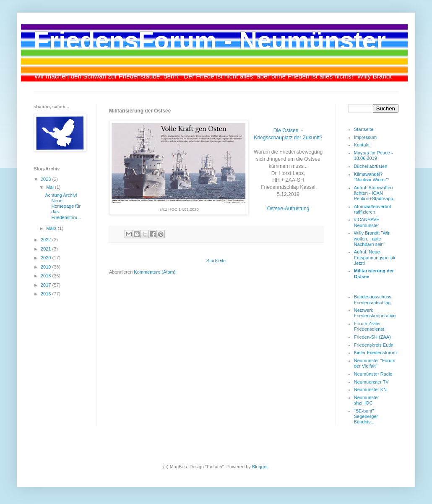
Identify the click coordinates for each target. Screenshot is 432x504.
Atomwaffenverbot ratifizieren (372, 209)
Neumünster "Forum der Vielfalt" (375, 363)
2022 (47, 240)
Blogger (260, 467)
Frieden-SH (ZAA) (372, 337)
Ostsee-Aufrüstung (288, 209)
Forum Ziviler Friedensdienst (369, 326)
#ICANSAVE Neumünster (367, 222)
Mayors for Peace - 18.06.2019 (373, 155)
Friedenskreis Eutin (374, 345)
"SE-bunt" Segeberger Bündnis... (366, 416)
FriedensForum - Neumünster (210, 40)
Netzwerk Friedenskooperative (375, 313)
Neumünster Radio (373, 374)
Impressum (365, 137)
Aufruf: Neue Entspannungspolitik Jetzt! (375, 257)
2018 (47, 276)
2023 (47, 179)
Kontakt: (362, 145)
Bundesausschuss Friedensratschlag (373, 299)
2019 (47, 267)
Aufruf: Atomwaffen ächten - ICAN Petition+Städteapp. (374, 193)
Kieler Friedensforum (375, 353)
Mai (51, 187)
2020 (47, 258)
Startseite (216, 261)
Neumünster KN (370, 389)
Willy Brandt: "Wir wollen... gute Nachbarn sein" (372, 238)
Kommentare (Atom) (155, 272)
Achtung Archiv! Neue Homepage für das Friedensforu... (63, 206)
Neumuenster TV (371, 382)
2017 (47, 285)
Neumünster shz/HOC (367, 400)
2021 (47, 249)
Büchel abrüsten (371, 166)
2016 (47, 294)
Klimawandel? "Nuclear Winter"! (372, 177)
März (52, 228)
